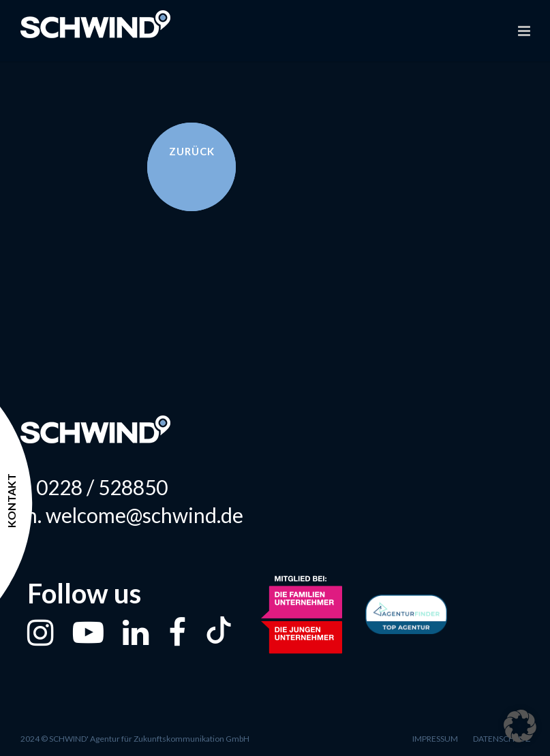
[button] (520, 726)
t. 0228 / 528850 (94, 488)
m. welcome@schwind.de (132, 516)
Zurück (192, 151)
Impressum (435, 739)
